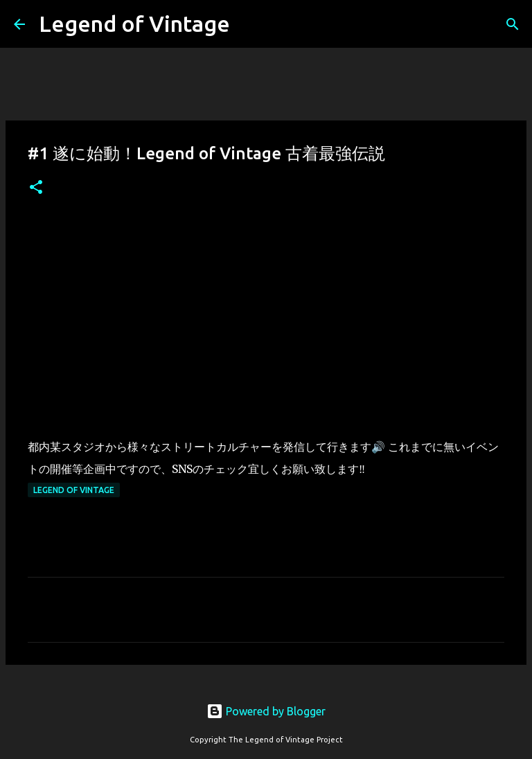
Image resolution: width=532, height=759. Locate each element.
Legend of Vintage (134, 24)
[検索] (513, 24)
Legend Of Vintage (74, 490)
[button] (36, 188)
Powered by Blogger (266, 711)
